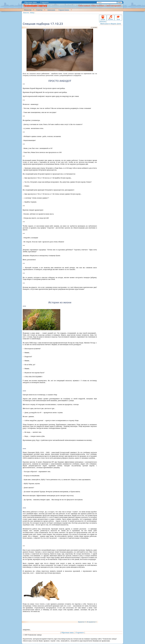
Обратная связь (31, 2)
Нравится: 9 (82, 622)
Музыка (111, 18)
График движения (103, 19)
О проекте (44, 2)
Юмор (32, 13)
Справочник (64, 10)
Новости (28, 10)
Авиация (51, 10)
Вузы (118, 18)
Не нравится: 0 (92, 622)
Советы (39, 10)
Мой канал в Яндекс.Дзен (111, 24)
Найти (120, 2)
